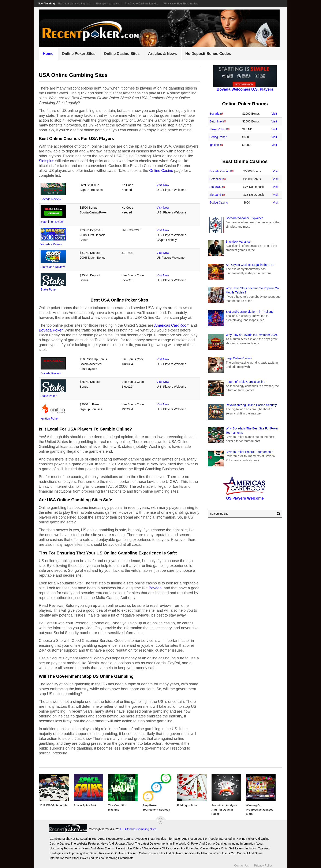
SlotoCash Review (53, 267)
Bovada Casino (219, 171)
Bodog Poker (218, 137)
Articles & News (163, 54)
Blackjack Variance (108, 4)
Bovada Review (51, 199)
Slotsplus (47, 161)
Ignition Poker (50, 418)
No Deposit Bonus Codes (208, 54)
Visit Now (163, 185)
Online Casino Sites (122, 54)
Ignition (214, 145)
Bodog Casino (219, 202)
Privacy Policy (263, 865)
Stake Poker (49, 289)
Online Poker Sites (79, 54)
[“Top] (160, 821)
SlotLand (215, 195)
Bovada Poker (51, 330)
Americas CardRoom (172, 325)
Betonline (216, 121)
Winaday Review (52, 244)
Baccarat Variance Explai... (74, 4)
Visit (274, 114)
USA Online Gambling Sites (138, 829)
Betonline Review (52, 222)
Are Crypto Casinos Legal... (141, 4)
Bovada (155, 588)
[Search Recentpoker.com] (245, 514)
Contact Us (241, 865)
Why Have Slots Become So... (181, 4)
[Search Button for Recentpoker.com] (278, 514)
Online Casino (161, 171)
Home (48, 54)
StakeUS (215, 187)
